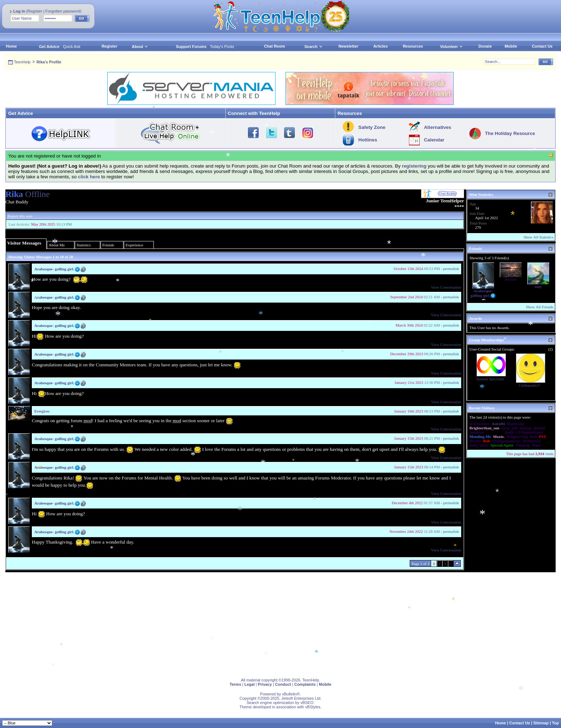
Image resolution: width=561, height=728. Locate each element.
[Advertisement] (220, 622)
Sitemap (541, 723)
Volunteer (449, 47)
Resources (413, 46)
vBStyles (313, 707)
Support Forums (191, 47)
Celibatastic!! (529, 385)
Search (314, 47)
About (137, 47)
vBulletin (289, 694)
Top (555, 723)
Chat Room (275, 46)
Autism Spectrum (490, 379)
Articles (381, 46)
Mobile (511, 46)
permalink (451, 269)
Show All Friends (540, 307)
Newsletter (348, 46)
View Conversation (446, 287)
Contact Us (542, 46)
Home (12, 46)
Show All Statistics (538, 237)
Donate (485, 46)
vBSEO (307, 703)
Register (35, 11)
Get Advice (49, 47)
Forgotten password (63, 11)
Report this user (20, 216)
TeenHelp (22, 62)
